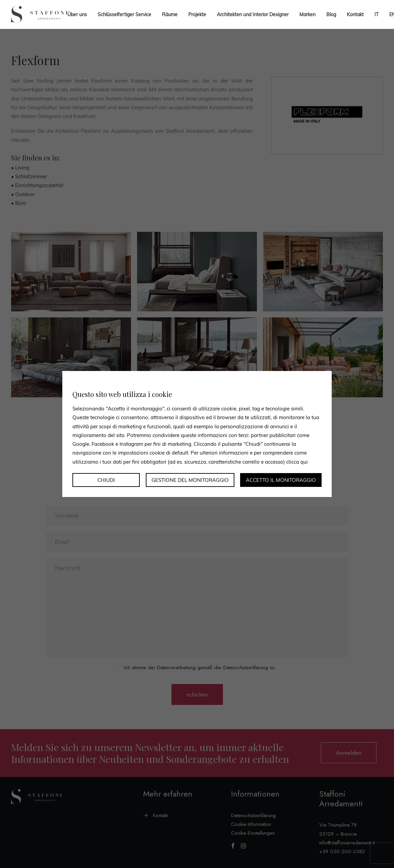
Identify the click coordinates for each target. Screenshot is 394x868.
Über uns (77, 14)
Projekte (197, 14)
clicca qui (297, 461)
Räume (170, 14)
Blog (331, 14)
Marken (307, 14)
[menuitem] (376, 14)
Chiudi (106, 480)
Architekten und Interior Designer (253, 14)
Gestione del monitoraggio (190, 480)
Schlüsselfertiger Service (124, 14)
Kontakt (355, 14)
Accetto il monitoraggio (281, 480)
